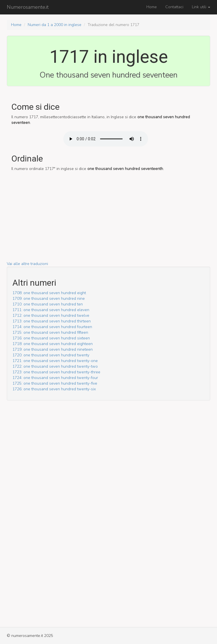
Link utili (201, 7)
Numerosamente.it (28, 7)
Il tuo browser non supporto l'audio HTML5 (106, 139)
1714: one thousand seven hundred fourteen (52, 327)
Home (152, 7)
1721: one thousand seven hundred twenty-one (55, 361)
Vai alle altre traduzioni (27, 264)
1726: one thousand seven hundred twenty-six (54, 389)
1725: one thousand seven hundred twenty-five (55, 383)
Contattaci (174, 7)
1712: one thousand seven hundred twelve (51, 315)
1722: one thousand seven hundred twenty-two (55, 366)
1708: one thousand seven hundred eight (49, 293)
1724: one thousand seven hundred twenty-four (55, 378)
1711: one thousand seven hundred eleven (51, 310)
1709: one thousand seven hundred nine (49, 299)
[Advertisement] (108, 221)
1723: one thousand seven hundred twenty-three (56, 372)
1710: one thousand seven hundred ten (48, 304)
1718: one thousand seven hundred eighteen (53, 344)
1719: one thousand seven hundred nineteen (53, 349)
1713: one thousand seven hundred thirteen (52, 321)
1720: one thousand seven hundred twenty (51, 355)
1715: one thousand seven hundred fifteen (50, 332)
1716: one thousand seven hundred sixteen (51, 338)
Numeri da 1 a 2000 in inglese (55, 25)
